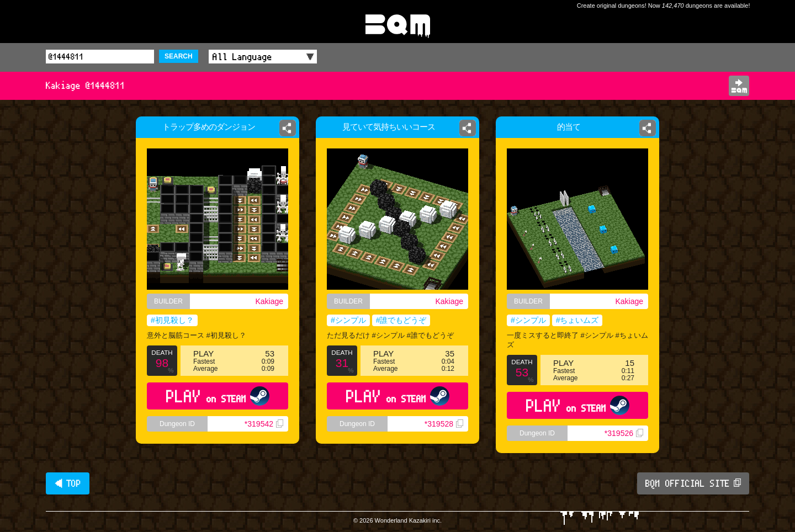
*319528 (444, 424)
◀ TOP (68, 483)
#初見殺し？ (172, 320)
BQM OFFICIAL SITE (693, 483)
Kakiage (269, 301)
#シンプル (348, 320)
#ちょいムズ (577, 320)
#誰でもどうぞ (401, 320)
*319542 (264, 424)
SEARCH (179, 56)
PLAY (218, 396)
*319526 (624, 433)
